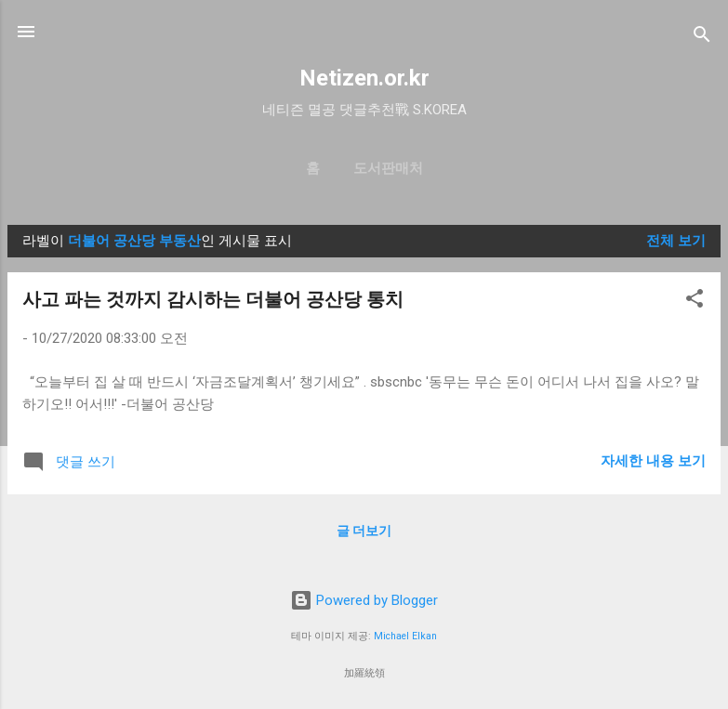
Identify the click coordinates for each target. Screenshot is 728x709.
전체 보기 (676, 241)
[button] (695, 302)
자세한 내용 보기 (653, 461)
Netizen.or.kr (364, 78)
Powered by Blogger (364, 600)
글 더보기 (364, 531)
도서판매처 (388, 168)
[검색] (702, 38)
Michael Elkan (405, 636)
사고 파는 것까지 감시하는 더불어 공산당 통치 (213, 299)
